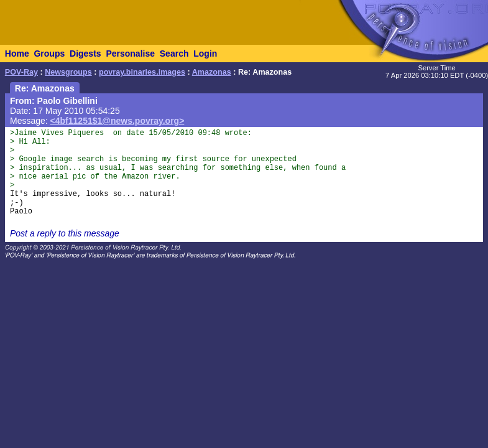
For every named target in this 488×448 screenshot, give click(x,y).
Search (174, 54)
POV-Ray (21, 72)
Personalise (130, 54)
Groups (49, 54)
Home (17, 54)
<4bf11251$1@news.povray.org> (117, 121)
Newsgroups (68, 72)
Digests (85, 54)
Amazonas (212, 72)
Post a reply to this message (65, 233)
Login (205, 54)
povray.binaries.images (142, 72)
